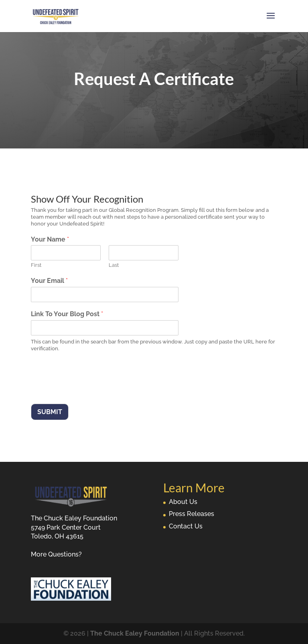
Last (114, 265)
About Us (183, 502)
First (36, 265)
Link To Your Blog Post (67, 314)
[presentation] (92, 390)
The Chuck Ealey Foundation (135, 633)
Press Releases (191, 514)
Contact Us (186, 526)
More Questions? (56, 554)
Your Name (50, 239)
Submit (50, 412)
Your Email (49, 281)
